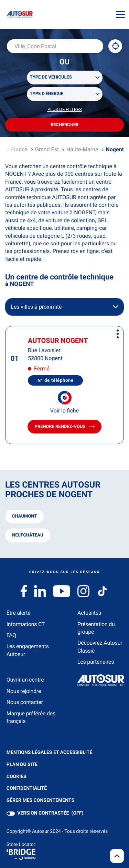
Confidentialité (27, 789)
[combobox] (55, 46)
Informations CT (26, 624)
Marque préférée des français (31, 717)
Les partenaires (96, 662)
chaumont (24, 516)
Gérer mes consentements (40, 800)
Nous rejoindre (24, 691)
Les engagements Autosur (28, 650)
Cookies (17, 777)
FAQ (11, 635)
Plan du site (22, 765)
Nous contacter (25, 702)
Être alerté (19, 613)
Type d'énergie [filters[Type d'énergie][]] (47, 94)
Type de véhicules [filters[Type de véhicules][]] (51, 77)
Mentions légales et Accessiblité (50, 753)
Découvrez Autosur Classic (100, 647)
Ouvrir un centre (25, 680)
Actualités (89, 613)
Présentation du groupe (96, 628)
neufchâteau (28, 535)
